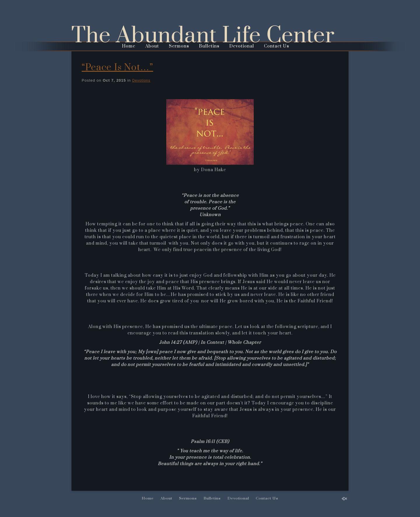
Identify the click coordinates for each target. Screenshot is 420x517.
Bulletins (209, 46)
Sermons (179, 46)
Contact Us (276, 46)
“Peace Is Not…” (117, 68)
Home (129, 46)
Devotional (242, 46)
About (152, 46)
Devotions (141, 80)
